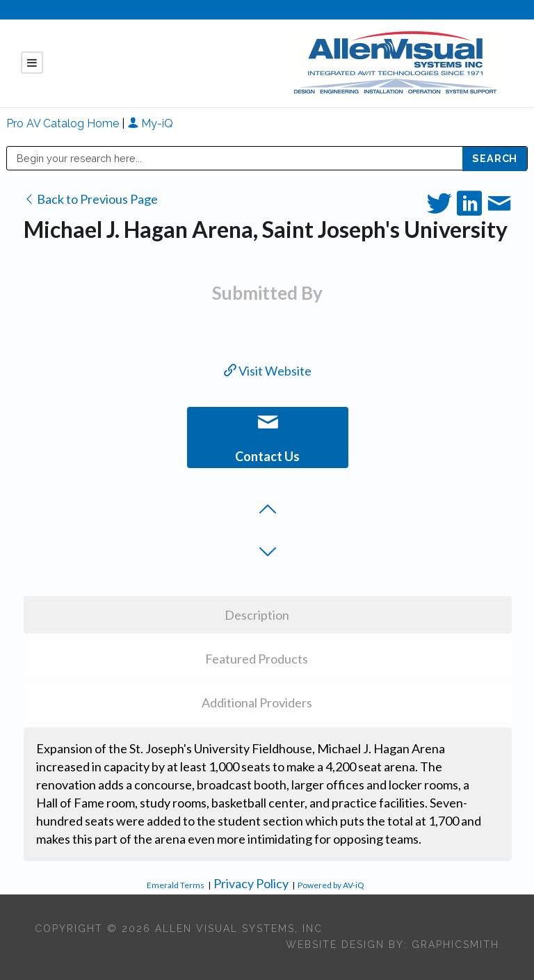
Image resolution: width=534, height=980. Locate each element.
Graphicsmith (455, 945)
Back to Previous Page (91, 199)
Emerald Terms (176, 885)
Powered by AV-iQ (331, 885)
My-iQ (150, 123)
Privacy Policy (251, 883)
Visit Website (268, 371)
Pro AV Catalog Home (64, 123)
